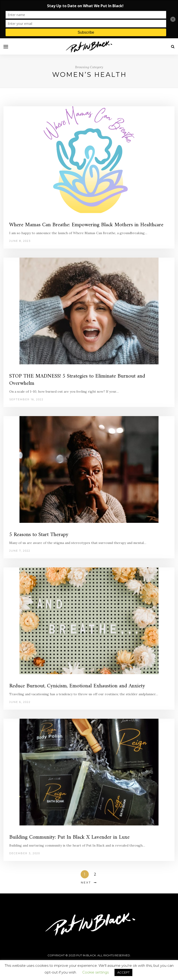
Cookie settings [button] (95, 972)
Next (86, 882)
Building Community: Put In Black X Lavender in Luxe (69, 837)
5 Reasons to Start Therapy (39, 535)
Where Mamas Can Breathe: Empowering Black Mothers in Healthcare (86, 225)
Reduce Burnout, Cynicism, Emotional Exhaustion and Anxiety (77, 686)
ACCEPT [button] (123, 972)
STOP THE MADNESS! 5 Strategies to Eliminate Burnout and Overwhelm (77, 380)
